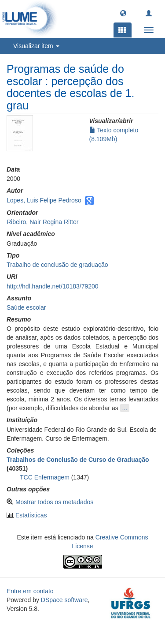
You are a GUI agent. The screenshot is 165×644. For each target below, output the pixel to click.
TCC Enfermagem (45, 477)
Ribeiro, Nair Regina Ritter (42, 222)
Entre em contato (30, 591)
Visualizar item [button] (36, 46)
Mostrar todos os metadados (54, 502)
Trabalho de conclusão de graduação (57, 265)
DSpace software (64, 600)
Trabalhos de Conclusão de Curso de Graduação (78, 460)
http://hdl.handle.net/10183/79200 (53, 286)
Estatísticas (31, 515)
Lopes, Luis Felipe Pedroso (44, 200)
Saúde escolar (26, 307)
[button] (123, 13)
